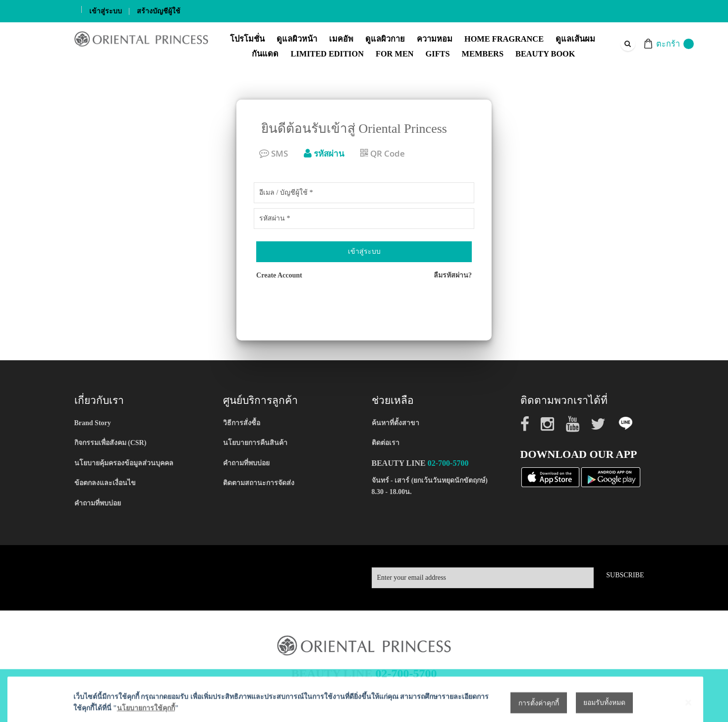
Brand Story (93, 423)
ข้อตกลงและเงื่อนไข (105, 483)
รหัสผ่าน (324, 153)
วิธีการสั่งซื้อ (242, 423)
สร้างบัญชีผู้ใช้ (159, 11)
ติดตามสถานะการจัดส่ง (259, 483)
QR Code (383, 153)
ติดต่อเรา (386, 443)
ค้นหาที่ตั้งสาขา (395, 423)
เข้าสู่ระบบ (106, 11)
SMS (274, 153)
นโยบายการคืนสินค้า (255, 443)
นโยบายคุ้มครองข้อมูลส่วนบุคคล (124, 463)
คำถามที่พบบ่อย (98, 503)
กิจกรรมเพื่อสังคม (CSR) (111, 443)
